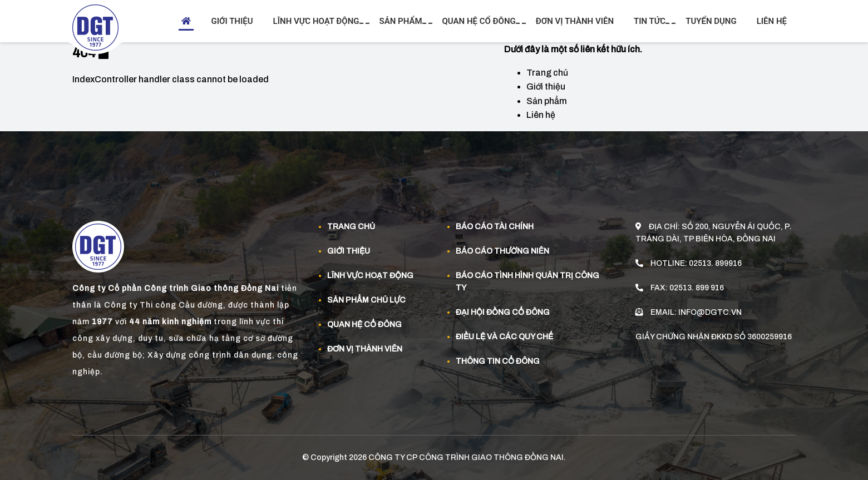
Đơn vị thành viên (575, 21)
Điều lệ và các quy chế (504, 337)
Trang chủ (547, 73)
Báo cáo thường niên (502, 251)
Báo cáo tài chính (495, 227)
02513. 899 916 (697, 288)
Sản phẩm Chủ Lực (366, 300)
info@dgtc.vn (710, 312)
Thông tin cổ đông (498, 361)
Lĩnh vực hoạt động (318, 21)
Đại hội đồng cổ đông (503, 312)
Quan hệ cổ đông (480, 21)
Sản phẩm (402, 21)
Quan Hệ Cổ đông (364, 325)
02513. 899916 (715, 263)
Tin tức (651, 21)
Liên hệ (772, 21)
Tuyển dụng (711, 21)
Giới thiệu (232, 21)
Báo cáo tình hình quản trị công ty (527, 282)
